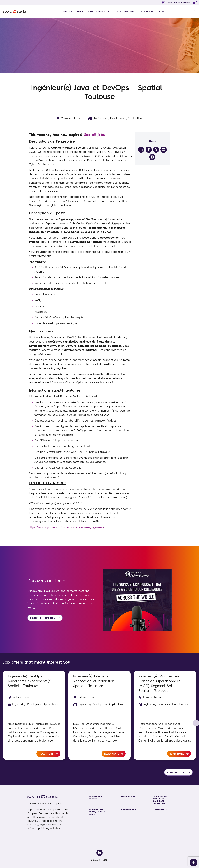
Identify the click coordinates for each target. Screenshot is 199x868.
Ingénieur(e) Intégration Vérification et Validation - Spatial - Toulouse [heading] (95, 681)
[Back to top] (194, 863)
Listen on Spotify (43, 618)
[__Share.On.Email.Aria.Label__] (164, 150)
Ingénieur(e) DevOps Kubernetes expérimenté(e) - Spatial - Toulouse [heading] (31, 681)
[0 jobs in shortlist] (195, 3)
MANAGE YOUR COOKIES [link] (96, 797)
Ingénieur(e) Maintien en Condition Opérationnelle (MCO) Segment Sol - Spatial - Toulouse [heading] (159, 683)
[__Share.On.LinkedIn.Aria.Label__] (141, 150)
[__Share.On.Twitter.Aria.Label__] (156, 150)
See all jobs (94, 135)
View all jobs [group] (176, 772)
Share (152, 141)
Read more (46, 754)
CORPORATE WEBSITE (178, 2)
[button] (195, 12)
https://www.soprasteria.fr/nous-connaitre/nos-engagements (66, 527)
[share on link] (152, 157)
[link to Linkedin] (99, 853)
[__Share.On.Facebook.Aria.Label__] (149, 150)
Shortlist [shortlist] (59, 675)
